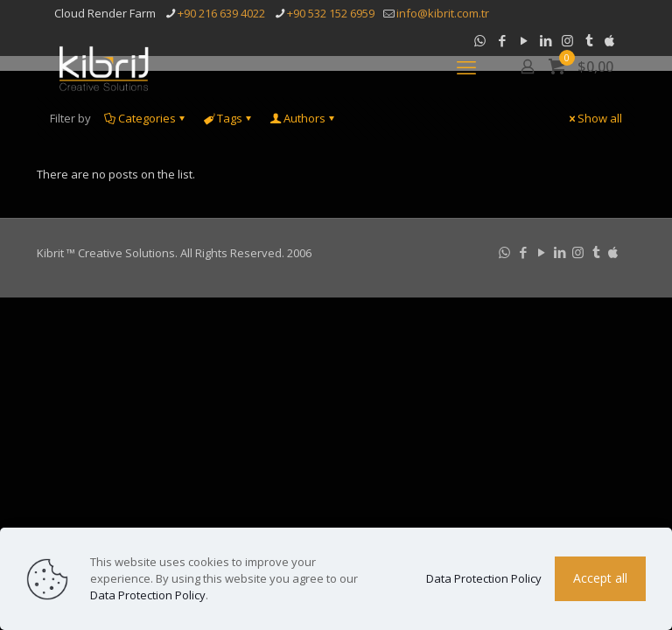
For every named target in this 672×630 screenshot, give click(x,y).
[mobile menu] (466, 66)
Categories (146, 118)
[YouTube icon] (541, 252)
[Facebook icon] (523, 252)
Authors (303, 118)
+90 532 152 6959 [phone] (331, 13)
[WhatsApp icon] (504, 252)
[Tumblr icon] (596, 252)
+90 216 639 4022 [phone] (221, 13)
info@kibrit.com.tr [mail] (443, 13)
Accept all (600, 578)
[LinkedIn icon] (560, 252)
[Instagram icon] (578, 252)
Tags (228, 118)
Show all (594, 118)
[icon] (613, 252)
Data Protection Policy (148, 595)
